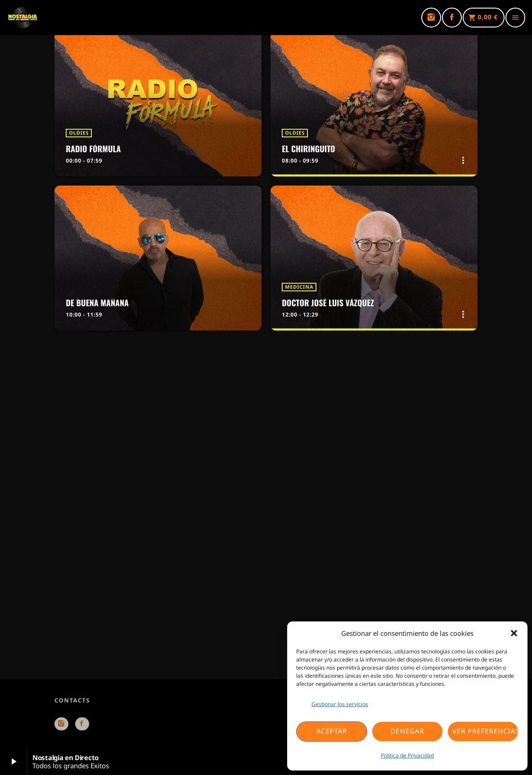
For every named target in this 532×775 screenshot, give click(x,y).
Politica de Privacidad (407, 755)
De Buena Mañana (97, 303)
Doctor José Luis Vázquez (328, 303)
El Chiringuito (308, 149)
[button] (514, 633)
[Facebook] (452, 18)
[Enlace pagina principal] (23, 18)
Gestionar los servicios (340, 704)
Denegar (407, 731)
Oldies (79, 133)
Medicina (299, 287)
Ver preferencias (485, 731)
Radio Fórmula (93, 149)
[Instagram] (431, 18)
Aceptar (332, 731)
